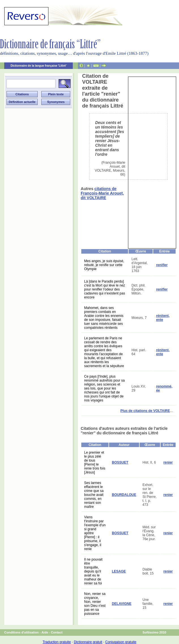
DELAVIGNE (122, 604)
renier (168, 462)
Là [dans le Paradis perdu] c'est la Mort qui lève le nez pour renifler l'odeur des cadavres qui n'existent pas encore (105, 289)
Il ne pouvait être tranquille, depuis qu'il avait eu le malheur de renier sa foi (93, 571)
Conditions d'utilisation (22, 632)
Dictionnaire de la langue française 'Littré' (39, 66)
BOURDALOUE (124, 495)
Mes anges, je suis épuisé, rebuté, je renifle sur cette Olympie (104, 265)
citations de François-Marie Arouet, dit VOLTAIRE (102, 193)
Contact (57, 632)
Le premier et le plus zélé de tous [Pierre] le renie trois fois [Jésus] (95, 462)
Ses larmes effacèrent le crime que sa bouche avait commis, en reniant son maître (94, 495)
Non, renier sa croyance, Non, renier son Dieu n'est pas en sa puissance (95, 604)
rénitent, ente (163, 318)
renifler (162, 265)
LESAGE (119, 571)
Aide (45, 632)
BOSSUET (120, 462)
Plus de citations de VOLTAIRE (145, 411)
